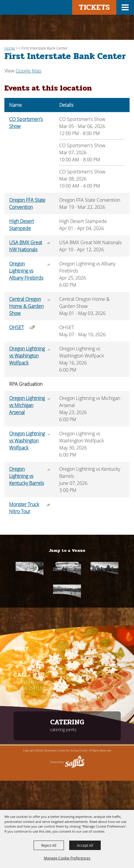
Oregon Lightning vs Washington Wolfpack (27, 356)
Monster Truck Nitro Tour (24, 508)
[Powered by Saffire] (75, 762)
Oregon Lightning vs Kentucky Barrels (27, 476)
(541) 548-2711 (39, 682)
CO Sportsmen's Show (26, 123)
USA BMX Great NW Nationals (26, 246)
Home (10, 48)
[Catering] (30, 568)
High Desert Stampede (21, 225)
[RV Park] (67, 591)
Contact (37, 700)
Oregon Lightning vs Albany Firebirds (26, 271)
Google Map (28, 71)
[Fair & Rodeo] (67, 568)
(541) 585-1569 (44, 688)
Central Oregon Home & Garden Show (26, 306)
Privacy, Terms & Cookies (73, 700)
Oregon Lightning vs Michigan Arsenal (27, 405)
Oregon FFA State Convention (27, 204)
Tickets (94, 7)
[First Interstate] (104, 568)
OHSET (16, 327)
